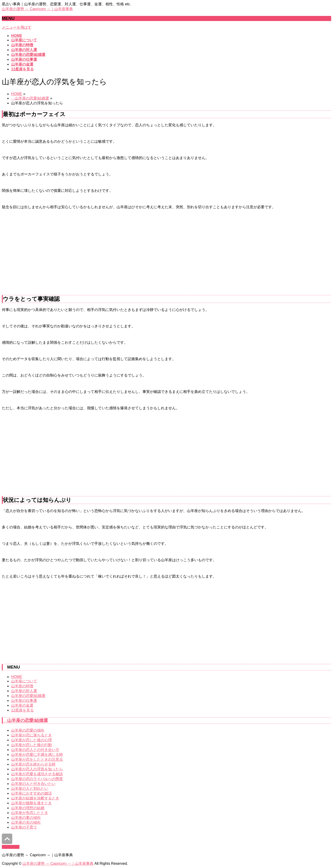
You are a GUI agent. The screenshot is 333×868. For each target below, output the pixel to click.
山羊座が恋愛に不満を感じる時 (37, 755)
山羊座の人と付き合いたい (33, 784)
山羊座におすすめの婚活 (31, 793)
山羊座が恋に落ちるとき (31, 735)
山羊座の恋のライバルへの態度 (37, 779)
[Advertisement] (166, 254)
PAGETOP (11, 847)
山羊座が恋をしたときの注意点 (37, 759)
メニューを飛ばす (17, 27)
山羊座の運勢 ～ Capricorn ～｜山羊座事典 (37, 9)
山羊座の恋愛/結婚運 (30, 98)
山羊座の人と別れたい (30, 788)
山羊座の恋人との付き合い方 (35, 750)
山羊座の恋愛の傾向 (28, 730)
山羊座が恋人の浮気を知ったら (37, 769)
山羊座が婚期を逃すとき (31, 803)
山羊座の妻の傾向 (26, 818)
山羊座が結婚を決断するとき (35, 798)
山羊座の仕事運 (24, 701)
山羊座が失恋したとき (30, 813)
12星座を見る (22, 710)
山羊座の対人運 (24, 691)
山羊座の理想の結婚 (28, 808)
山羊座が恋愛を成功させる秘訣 (37, 774)
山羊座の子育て (24, 827)
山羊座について (24, 681)
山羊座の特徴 (22, 686)
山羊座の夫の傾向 (26, 822)
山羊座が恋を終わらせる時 (33, 764)
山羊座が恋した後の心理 (31, 740)
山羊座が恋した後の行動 (31, 745)
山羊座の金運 (22, 705)
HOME (17, 94)
